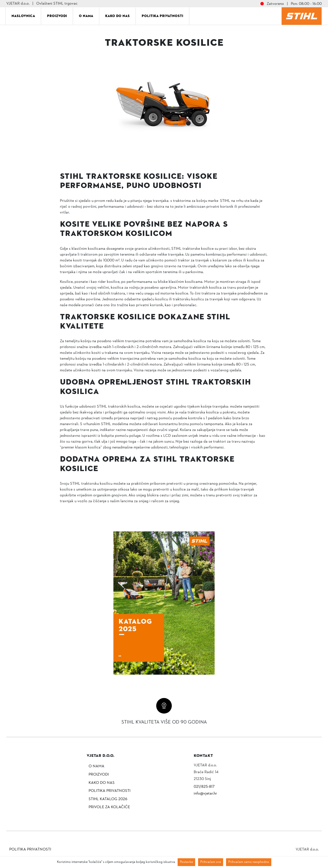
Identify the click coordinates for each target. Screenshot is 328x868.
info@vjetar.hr (205, 794)
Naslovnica (23, 16)
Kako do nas (117, 16)
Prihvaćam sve (211, 862)
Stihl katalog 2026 (108, 799)
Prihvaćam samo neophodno (249, 862)
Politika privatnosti (162, 16)
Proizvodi (57, 16)
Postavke (186, 862)
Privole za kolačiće (109, 807)
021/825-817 (204, 787)
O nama (86, 16)
